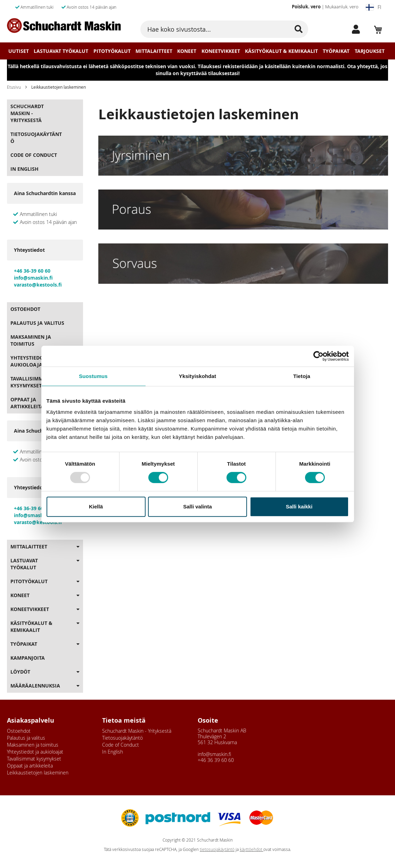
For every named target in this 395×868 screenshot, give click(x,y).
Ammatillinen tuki (34, 7)
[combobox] (224, 29)
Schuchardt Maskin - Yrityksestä (27, 113)
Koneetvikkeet (221, 51)
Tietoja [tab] (302, 376)
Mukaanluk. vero (342, 7)
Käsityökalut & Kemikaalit (281, 51)
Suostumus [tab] (93, 376)
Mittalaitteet (154, 51)
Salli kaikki (299, 507)
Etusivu (14, 87)
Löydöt (20, 672)
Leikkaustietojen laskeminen (38, 773)
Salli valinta (197, 507)
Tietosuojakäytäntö (36, 138)
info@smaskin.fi (214, 754)
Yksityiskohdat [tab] (197, 376)
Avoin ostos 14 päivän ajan (89, 7)
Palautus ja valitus (37, 323)
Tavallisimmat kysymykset (30, 382)
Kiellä (96, 507)
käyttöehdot (252, 849)
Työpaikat (336, 51)
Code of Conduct (34, 155)
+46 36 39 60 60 (216, 760)
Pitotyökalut (112, 51)
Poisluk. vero (306, 7)
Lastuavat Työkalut (61, 51)
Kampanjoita (28, 658)
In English (24, 169)
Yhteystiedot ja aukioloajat (32, 361)
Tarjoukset (370, 51)
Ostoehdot (25, 309)
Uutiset (19, 51)
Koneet (187, 51)
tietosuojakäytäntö (217, 849)
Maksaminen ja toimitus (31, 340)
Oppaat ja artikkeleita (27, 403)
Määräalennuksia (35, 686)
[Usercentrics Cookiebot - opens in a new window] (318, 356)
